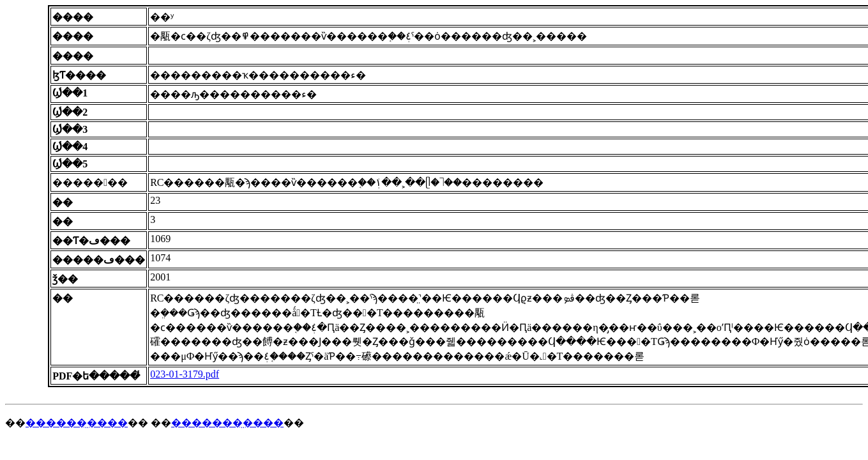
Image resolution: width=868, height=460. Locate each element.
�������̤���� (227, 423)
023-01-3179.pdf (185, 374)
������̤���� (77, 423)
